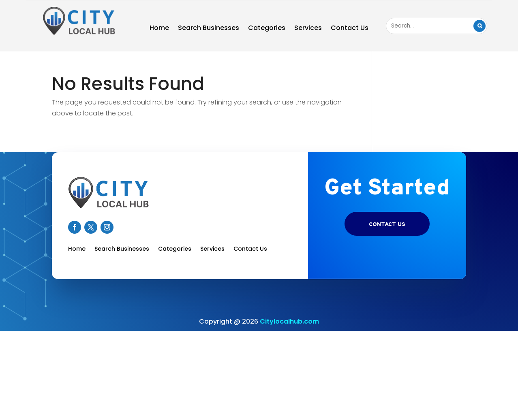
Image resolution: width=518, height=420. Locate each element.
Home (159, 29)
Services (308, 29)
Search (479, 26)
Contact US (387, 225)
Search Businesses (209, 29)
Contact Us (350, 29)
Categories (267, 29)
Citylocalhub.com (289, 321)
